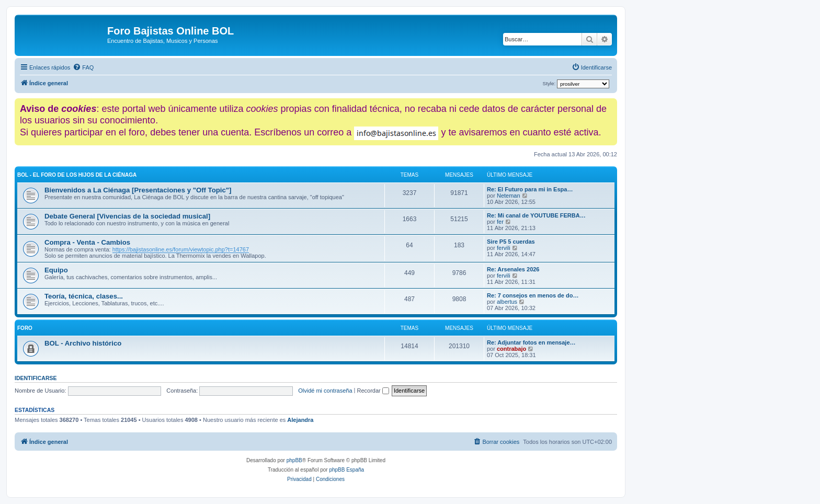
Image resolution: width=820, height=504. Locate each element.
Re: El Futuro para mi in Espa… (530, 189)
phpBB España (346, 470)
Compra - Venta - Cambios (87, 242)
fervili (504, 248)
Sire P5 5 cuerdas (511, 242)
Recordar (373, 391)
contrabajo (511, 349)
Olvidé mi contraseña (325, 391)
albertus (507, 302)
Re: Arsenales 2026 (513, 269)
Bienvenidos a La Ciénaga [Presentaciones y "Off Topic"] (138, 190)
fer (500, 222)
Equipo (56, 270)
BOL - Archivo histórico (83, 343)
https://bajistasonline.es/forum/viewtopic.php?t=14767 (181, 249)
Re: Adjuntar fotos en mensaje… (531, 342)
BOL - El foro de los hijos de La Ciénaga (77, 175)
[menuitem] (83, 67)
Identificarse (36, 378)
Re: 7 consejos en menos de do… (533, 295)
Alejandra (300, 420)
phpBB (294, 460)
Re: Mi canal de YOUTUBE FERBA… (536, 215)
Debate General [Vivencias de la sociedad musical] (127, 216)
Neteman (509, 196)
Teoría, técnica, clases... (84, 296)
